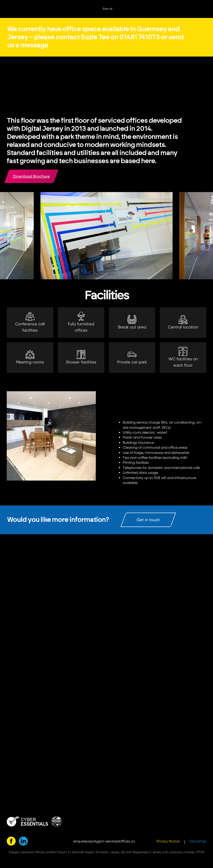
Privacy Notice (168, 841)
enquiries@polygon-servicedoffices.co (104, 841)
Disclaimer (198, 841)
